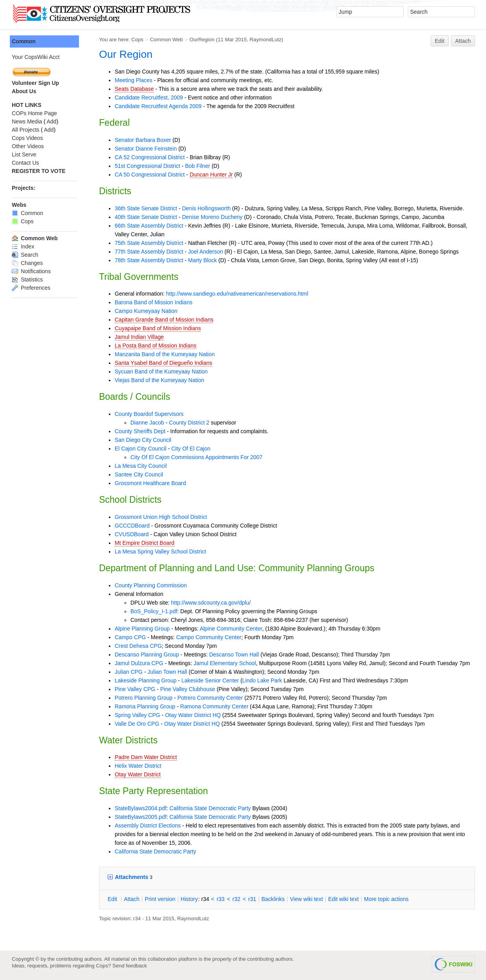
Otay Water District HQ (193, 715)
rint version (160, 899)
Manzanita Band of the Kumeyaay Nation (165, 354)
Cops (137, 40)
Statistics (27, 279)
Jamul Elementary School (225, 663)
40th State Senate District (146, 217)
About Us (24, 91)
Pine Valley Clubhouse (188, 689)
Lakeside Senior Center (210, 680)
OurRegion (202, 40)
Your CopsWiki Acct (36, 57)
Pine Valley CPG (135, 689)
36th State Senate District (146, 208)
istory (189, 899)
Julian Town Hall (167, 672)
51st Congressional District (148, 166)
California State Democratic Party (210, 808)
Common (24, 41)
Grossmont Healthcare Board (150, 483)
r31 (252, 899)
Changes (27, 263)
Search (25, 255)
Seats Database (134, 89)
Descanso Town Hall (234, 655)
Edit (440, 41)
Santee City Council (139, 474)
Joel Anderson (206, 252)
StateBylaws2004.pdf (141, 808)
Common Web (167, 40)
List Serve (24, 154)
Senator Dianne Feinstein (146, 149)
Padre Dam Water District (146, 757)
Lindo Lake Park (262, 680)
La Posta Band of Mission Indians (156, 346)
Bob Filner (198, 166)
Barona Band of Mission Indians (154, 302)
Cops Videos (27, 138)
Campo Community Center (209, 637)
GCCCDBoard (132, 526)
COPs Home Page (34, 113)
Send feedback (130, 966)
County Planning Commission (151, 585)
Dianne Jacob (147, 423)
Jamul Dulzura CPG (139, 663)
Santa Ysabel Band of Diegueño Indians (163, 363)
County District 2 (189, 423)
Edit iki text (343, 899)
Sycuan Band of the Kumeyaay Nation (161, 371)
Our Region (126, 54)
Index (23, 246)
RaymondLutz (265, 40)
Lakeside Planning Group (146, 680)
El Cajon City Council (141, 449)
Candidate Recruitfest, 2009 (149, 97)
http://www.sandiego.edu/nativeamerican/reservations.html (237, 294)
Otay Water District (138, 774)
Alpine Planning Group (142, 629)
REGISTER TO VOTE (39, 171)
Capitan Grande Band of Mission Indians (164, 320)
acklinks (273, 899)
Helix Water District (138, 766)
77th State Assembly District (149, 252)
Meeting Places (134, 80)
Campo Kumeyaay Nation (146, 311)
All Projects (26, 130)
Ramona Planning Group (145, 706)
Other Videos (28, 146)
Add (52, 121)
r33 (220, 899)
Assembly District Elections (148, 826)
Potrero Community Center (210, 698)
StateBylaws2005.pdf (141, 817)
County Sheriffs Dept (140, 431)
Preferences (31, 288)
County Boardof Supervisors (149, 414)
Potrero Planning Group (144, 698)
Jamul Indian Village (139, 337)
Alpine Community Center (231, 629)
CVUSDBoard (132, 534)
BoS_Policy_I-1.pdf (154, 611)
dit (113, 899)
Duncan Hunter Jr (211, 175)
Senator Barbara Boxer (143, 140)
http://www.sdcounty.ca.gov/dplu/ (211, 603)
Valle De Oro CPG (137, 724)
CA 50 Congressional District (150, 175)
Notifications (31, 271)
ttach (132, 899)
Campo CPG (130, 637)
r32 (237, 899)
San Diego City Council (143, 440)
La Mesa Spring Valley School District (160, 552)
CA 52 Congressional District (150, 157)
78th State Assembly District (149, 260)
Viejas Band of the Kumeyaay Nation (160, 380)
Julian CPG (129, 672)
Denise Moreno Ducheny (212, 217)
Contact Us (25, 163)
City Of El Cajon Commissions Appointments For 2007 (196, 457)
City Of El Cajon (191, 449)
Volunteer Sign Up (35, 83)
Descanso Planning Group (147, 655)
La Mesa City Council (141, 466)
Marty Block (203, 260)
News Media (27, 121)
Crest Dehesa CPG (138, 646)
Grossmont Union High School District (161, 517)
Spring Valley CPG (138, 715)
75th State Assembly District (149, 243)
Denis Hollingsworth (206, 208)
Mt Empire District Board (145, 543)
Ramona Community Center (215, 706)
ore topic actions (386, 899)
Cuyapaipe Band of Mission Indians (158, 328)
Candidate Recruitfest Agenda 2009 (158, 106)
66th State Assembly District (149, 226)
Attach (463, 41)
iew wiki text (306, 899)
